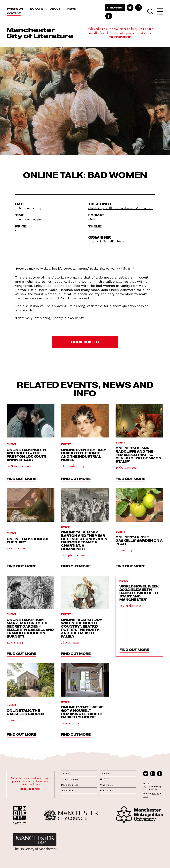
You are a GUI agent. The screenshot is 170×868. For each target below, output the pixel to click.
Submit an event (70, 779)
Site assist (115, 7)
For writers (106, 774)
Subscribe (120, 37)
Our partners (107, 791)
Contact (14, 13)
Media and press (70, 785)
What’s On (15, 9)
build (145, 796)
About (55, 9)
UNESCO (105, 779)
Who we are (106, 785)
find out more (21, 478)
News (72, 9)
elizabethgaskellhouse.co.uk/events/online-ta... (121, 208)
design (156, 794)
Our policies (67, 791)
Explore (37, 9)
